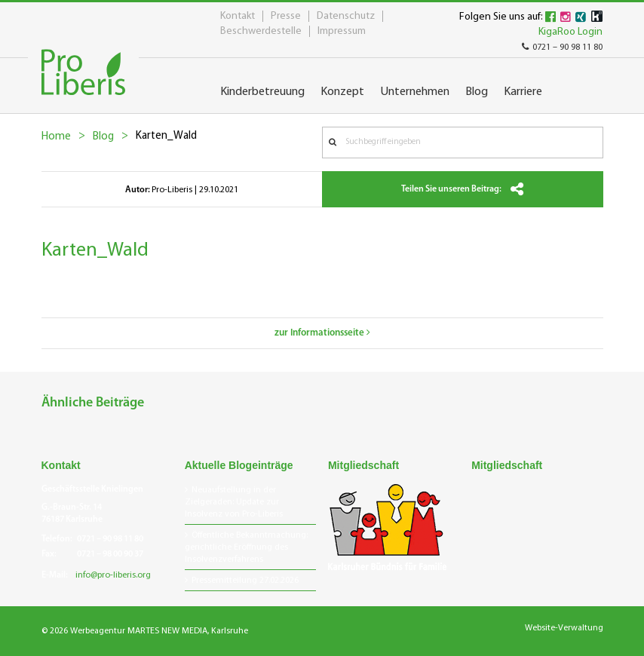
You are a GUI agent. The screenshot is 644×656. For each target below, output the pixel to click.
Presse (286, 16)
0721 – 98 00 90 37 (110, 554)
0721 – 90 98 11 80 (562, 48)
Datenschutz (346, 16)
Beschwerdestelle (261, 31)
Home (56, 137)
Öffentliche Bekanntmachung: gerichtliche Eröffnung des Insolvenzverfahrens (246, 547)
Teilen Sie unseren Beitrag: (462, 189)
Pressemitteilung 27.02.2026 (245, 581)
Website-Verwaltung (564, 628)
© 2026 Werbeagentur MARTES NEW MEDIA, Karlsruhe (145, 631)
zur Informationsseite (322, 333)
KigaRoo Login (570, 32)
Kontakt (238, 16)
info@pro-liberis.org (113, 575)
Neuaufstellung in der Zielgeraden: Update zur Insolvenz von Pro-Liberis (234, 502)
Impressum (342, 31)
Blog (103, 137)
